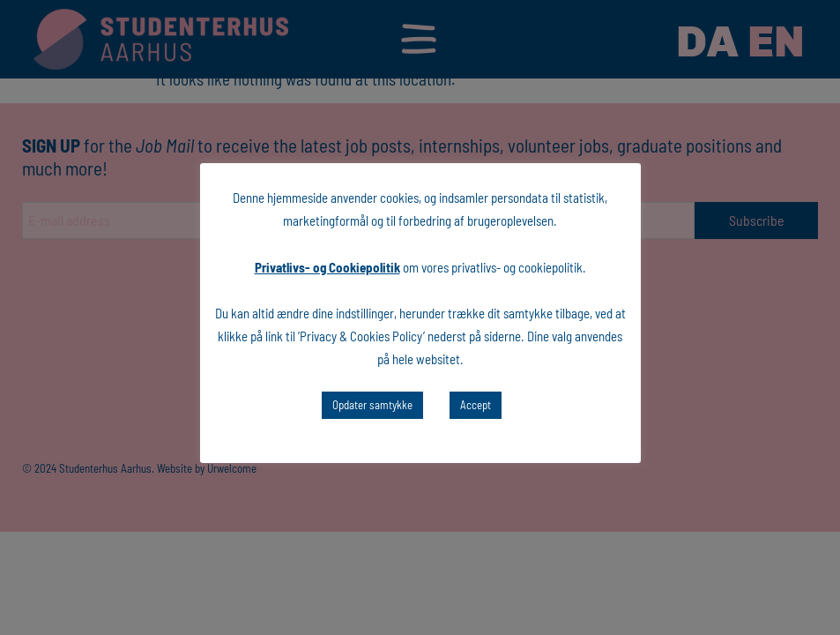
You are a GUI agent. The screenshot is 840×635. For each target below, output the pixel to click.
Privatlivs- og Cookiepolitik (327, 267)
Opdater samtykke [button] (372, 405)
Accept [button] (476, 405)
